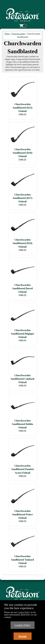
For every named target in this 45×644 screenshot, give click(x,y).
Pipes (7, 34)
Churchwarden (18, 34)
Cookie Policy (24, 612)
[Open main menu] (23, 5)
